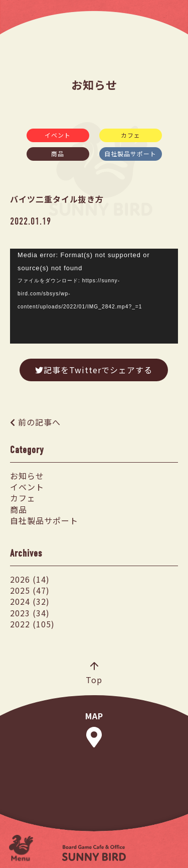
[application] (94, 296)
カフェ (131, 135)
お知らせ (27, 476)
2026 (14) (30, 579)
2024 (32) (30, 601)
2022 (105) (32, 624)
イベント (58, 135)
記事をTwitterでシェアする (94, 370)
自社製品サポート (130, 153)
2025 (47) (30, 590)
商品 (58, 153)
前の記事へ (39, 422)
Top (94, 674)
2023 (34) (30, 613)
